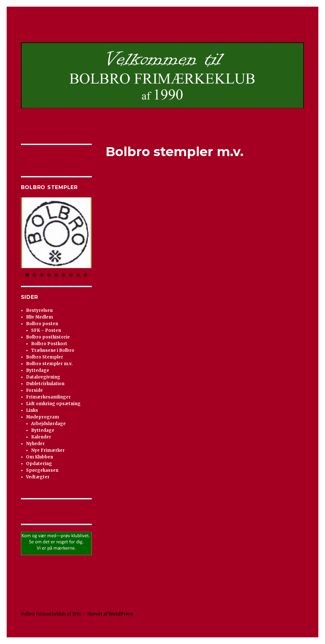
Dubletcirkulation (45, 384)
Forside (34, 390)
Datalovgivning (43, 377)
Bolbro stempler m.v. (49, 364)
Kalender (41, 437)
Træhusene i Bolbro (53, 350)
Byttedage (38, 370)
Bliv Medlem (40, 317)
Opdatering (39, 464)
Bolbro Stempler (45, 357)
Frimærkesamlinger (48, 397)
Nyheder (35, 444)
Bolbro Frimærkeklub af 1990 (51, 614)
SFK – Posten (46, 330)
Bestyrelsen (39, 310)
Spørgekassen (42, 470)
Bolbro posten (42, 324)
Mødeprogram (43, 417)
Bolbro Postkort (49, 344)
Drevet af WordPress (110, 614)
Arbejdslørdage (48, 424)
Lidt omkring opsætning (53, 404)
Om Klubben (40, 457)
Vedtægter (38, 477)
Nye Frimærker (48, 450)
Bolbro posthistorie (48, 337)
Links (32, 410)
